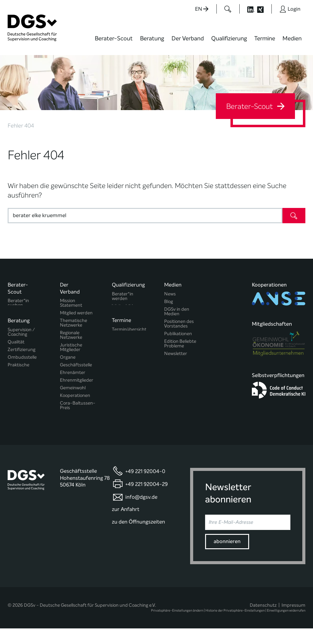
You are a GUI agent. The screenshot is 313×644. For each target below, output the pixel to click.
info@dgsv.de (141, 513)
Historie (68, 423)
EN (202, 9)
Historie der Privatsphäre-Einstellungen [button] (235, 626)
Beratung (152, 38)
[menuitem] (114, 42)
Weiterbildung (126, 306)
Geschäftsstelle (76, 365)
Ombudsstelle (22, 360)
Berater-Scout (114, 38)
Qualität (16, 344)
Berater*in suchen (18, 303)
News (170, 294)
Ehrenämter (73, 373)
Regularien (71, 415)
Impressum (293, 621)
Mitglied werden (76, 313)
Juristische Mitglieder (71, 347)
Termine (265, 38)
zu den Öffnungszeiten (138, 537)
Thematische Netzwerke (74, 323)
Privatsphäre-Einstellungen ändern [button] (177, 626)
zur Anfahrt (126, 525)
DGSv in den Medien (177, 312)
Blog (169, 302)
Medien (292, 38)
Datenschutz (263, 621)
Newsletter (176, 354)
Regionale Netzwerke (71, 335)
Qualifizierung (229, 38)
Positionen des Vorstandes (179, 324)
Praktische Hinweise (18, 370)
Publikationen (178, 334)
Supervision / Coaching (21, 335)
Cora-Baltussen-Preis (78, 405)
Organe (68, 357)
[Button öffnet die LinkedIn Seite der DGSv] (248, 9)
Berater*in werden (123, 296)
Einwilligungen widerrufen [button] (286, 626)
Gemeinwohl (73, 388)
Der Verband (188, 38)
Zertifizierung (22, 352)
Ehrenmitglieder (77, 380)
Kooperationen (75, 396)
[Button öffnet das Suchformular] (228, 9)
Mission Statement (71, 303)
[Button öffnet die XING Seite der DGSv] (264, 9)
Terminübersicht (129, 333)
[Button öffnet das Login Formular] (290, 9)
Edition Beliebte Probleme (180, 344)
